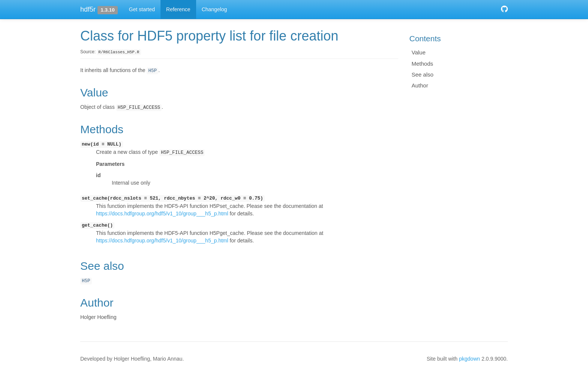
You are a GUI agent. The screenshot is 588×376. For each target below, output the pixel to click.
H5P (152, 71)
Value (419, 52)
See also (423, 74)
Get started (142, 9)
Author (420, 85)
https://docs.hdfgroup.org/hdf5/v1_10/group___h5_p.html (162, 214)
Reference (178, 9)
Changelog (214, 9)
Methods (423, 64)
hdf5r (88, 9)
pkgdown (469, 359)
